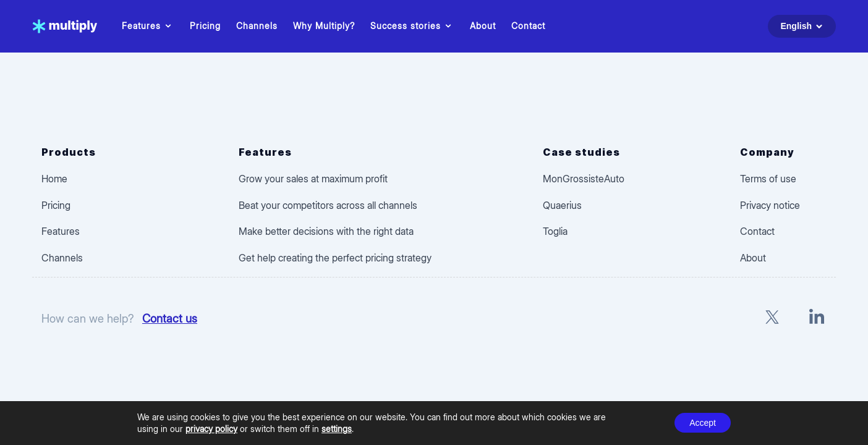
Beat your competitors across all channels (328, 205)
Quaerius (562, 205)
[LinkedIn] (817, 319)
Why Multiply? (324, 26)
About (483, 26)
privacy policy (211, 429)
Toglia (555, 231)
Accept (703, 423)
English (803, 26)
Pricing (205, 26)
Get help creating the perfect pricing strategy (335, 258)
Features (148, 26)
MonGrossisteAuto (584, 179)
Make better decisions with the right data (326, 231)
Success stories (412, 26)
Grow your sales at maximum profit (313, 179)
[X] (772, 319)
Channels (257, 26)
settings (337, 429)
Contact (528, 26)
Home (54, 179)
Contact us (170, 318)
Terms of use (768, 179)
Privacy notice (770, 205)
